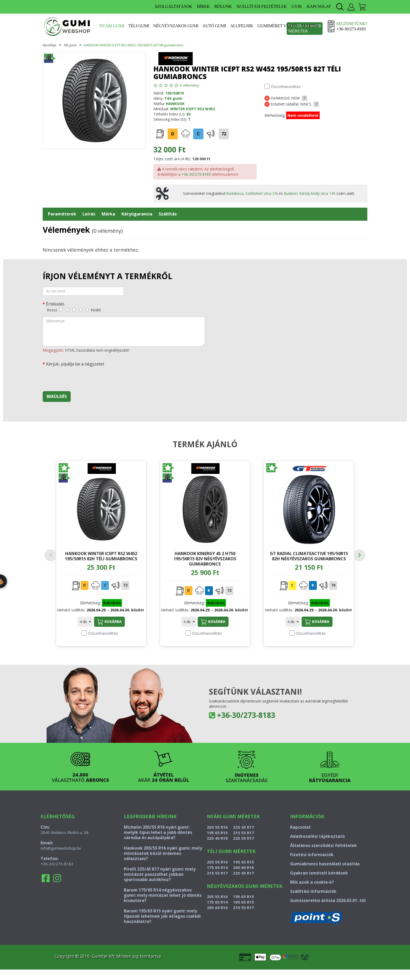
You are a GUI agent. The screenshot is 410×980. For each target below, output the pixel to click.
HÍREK (203, 6)
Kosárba (109, 632)
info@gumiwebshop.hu (61, 859)
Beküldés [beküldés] (57, 396)
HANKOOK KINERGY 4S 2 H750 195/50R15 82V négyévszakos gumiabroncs (205, 559)
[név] (83, 291)
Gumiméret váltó (277, 26)
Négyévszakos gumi (176, 26)
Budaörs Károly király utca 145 (310, 193)
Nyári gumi (112, 26)
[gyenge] (67, 310)
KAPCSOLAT (319, 6)
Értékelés (55, 304)
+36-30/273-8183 (196, 174)
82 (189, 114)
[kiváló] (87, 310)
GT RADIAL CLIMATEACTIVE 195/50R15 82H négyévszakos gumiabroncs (309, 556)
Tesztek (310, 26)
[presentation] (82, 377)
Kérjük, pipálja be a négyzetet (75, 364)
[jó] (81, 310)
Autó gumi (214, 26)
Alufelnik (242, 26)
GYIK (297, 6)
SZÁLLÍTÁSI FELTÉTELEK (262, 6)
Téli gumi (139, 26)
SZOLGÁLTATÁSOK (173, 6)
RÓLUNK (223, 6)
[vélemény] (124, 331)
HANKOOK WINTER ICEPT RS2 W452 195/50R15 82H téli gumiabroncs (101, 556)
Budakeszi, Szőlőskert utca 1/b (252, 193)
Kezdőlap (49, 45)
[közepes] (74, 310)
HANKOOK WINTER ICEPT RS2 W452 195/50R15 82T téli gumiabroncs (134, 45)
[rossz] (61, 310)
